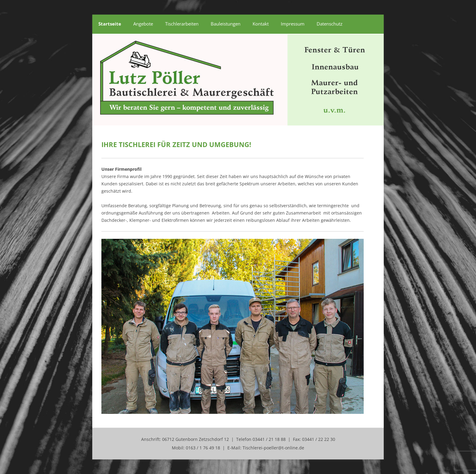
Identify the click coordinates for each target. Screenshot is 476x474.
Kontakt (261, 24)
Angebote (143, 24)
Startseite (110, 24)
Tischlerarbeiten (182, 24)
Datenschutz (330, 24)
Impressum (293, 24)
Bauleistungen (226, 24)
